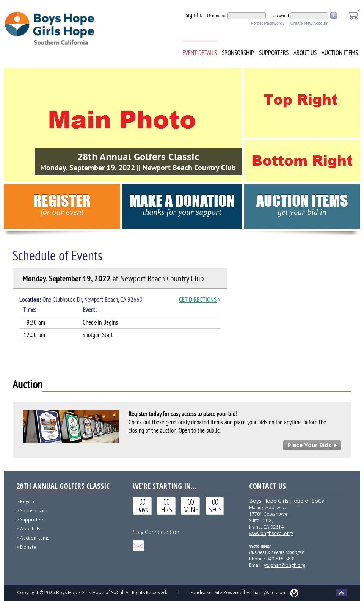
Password (280, 16)
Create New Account (309, 23)
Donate (28, 547)
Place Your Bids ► (313, 445)
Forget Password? (268, 23)
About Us (305, 53)
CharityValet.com (268, 592)
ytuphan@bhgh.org (285, 565)
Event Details (200, 53)
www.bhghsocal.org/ (271, 533)
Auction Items (340, 53)
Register (62, 204)
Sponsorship (238, 53)
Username (217, 16)
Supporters (274, 53)
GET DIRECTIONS (198, 300)
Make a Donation (182, 204)
